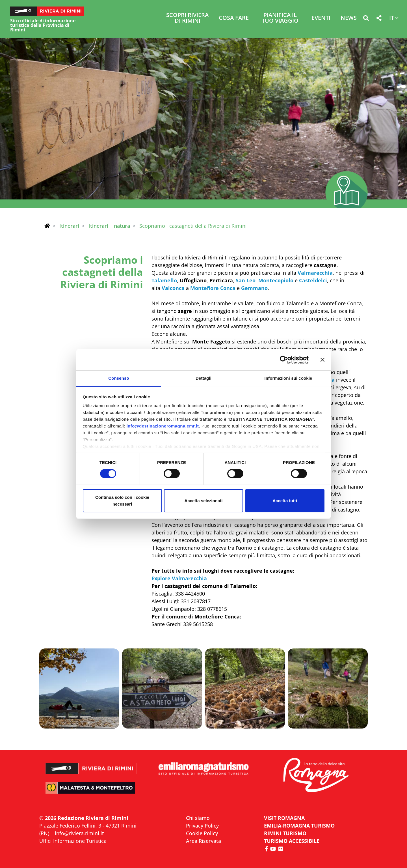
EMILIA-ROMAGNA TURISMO (299, 826)
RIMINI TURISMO (285, 833)
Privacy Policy (202, 826)
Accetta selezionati (203, 501)
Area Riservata (203, 841)
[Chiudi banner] (322, 360)
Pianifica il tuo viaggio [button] (280, 18)
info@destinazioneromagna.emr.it (163, 426)
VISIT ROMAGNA (284, 818)
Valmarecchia (315, 273)
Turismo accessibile (292, 841)
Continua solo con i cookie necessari (122, 501)
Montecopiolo (276, 280)
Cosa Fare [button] (234, 18)
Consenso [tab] (119, 378)
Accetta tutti (285, 501)
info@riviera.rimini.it (79, 833)
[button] (366, 19)
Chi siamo (198, 818)
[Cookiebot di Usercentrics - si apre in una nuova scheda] (284, 360)
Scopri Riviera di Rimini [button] (187, 18)
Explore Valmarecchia (179, 578)
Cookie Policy (202, 833)
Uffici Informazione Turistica (73, 841)
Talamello (164, 280)
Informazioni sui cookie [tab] (288, 378)
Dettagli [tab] (203, 378)
